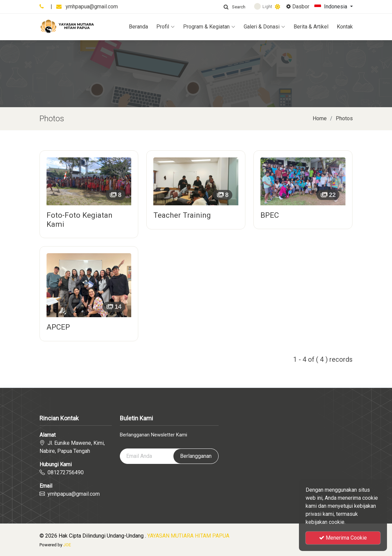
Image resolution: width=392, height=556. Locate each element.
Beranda (138, 27)
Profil (166, 27)
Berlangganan (196, 456)
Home (320, 118)
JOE (67, 545)
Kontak (345, 27)
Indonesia (331, 7)
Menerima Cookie (343, 538)
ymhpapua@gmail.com (92, 7)
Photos (344, 118)
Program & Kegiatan (209, 27)
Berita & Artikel (311, 27)
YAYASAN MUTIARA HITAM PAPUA (188, 536)
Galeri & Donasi (264, 27)
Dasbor (298, 7)
